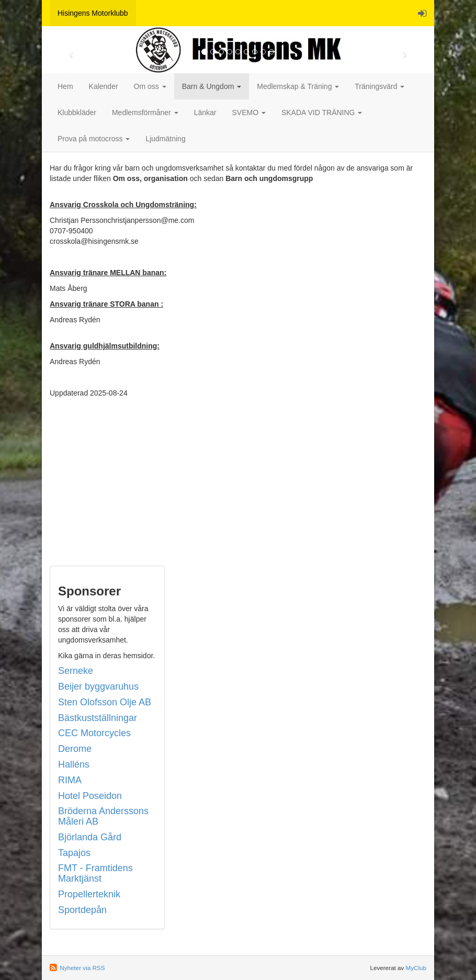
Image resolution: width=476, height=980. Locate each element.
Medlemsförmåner (145, 112)
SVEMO (248, 112)
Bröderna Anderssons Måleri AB (103, 816)
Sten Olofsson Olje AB (105, 702)
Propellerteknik (89, 894)
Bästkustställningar (98, 718)
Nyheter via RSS (82, 968)
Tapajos (74, 853)
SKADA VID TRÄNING (322, 112)
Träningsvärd (379, 86)
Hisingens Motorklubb (93, 13)
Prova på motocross (94, 139)
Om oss (150, 86)
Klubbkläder (77, 112)
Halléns (74, 764)
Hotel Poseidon (90, 796)
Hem (65, 86)
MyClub (416, 968)
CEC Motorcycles (94, 733)
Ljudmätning (165, 139)
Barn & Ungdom (212, 86)
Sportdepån (82, 910)
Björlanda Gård (90, 837)
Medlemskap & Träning (298, 86)
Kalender (104, 86)
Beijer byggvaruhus (98, 686)
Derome (75, 749)
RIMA (70, 780)
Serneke (76, 671)
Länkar (205, 112)
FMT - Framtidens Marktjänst (95, 873)
